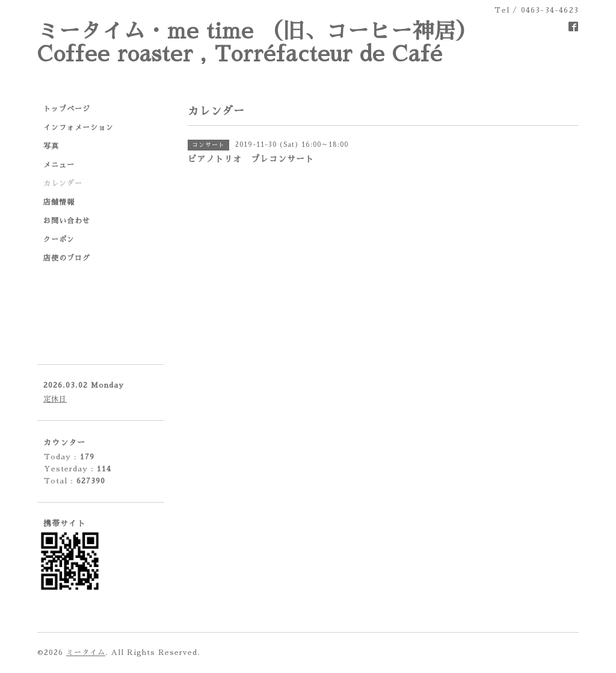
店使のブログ (67, 258)
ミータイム (86, 653)
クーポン (59, 240)
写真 (51, 146)
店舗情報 (59, 202)
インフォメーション (79, 128)
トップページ (67, 109)
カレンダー (63, 184)
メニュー (59, 165)
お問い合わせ (67, 221)
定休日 (55, 399)
